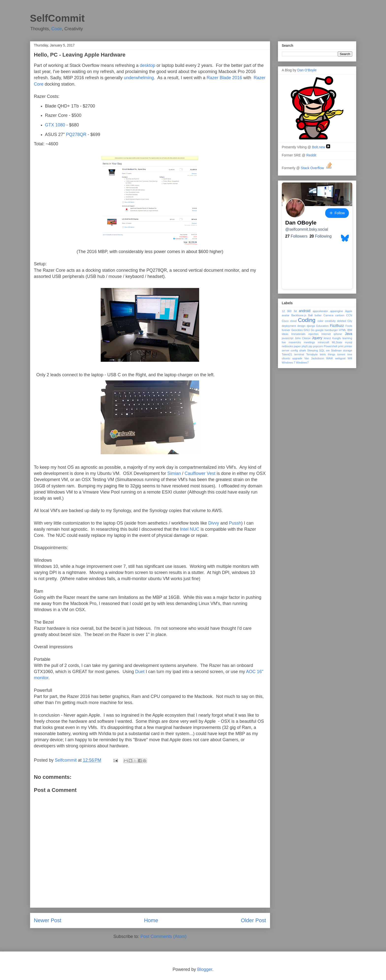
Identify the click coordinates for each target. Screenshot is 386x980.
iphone (338, 334)
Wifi (350, 358)
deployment (289, 326)
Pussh (235, 523)
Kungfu (337, 338)
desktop (148, 65)
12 (283, 311)
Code (57, 29)
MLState (337, 342)
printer (348, 346)
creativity (330, 321)
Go (313, 330)
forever (286, 330)
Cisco (285, 321)
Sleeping (313, 350)
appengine (337, 311)
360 (289, 311)
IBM (350, 330)
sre (328, 350)
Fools (349, 326)
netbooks (287, 346)
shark (303, 350)
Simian (174, 473)
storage (347, 350)
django (311, 326)
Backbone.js (299, 315)
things (332, 354)
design (301, 326)
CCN (349, 315)
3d (295, 311)
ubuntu (286, 358)
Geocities (297, 330)
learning (347, 338)
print (341, 346)
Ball (311, 315)
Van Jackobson (314, 358)
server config (290, 350)
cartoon (340, 315)
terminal (299, 354)
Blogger (205, 969)
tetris (323, 354)
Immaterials (298, 334)
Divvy (214, 523)
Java (349, 334)
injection (314, 334)
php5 (305, 346)
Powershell (331, 346)
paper (297, 346)
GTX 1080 (55, 125)
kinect (327, 338)
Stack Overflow (317, 168)
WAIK (330, 358)
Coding (307, 320)
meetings (309, 342)
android (305, 311)
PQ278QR (76, 135)
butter (318, 315)
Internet (326, 334)
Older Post (253, 920)
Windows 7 (289, 362)
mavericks (295, 342)
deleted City (345, 321)
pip (311, 346)
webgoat (340, 358)
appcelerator (320, 311)
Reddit (312, 155)
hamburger (331, 330)
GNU (307, 330)
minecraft (323, 342)
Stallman (337, 350)
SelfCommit (57, 18)
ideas (285, 334)
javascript (288, 338)
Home (151, 920)
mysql (348, 342)
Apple (349, 311)
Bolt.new (321, 147)
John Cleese (303, 338)
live (284, 342)
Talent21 (287, 354)
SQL (322, 350)
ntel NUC (190, 529)
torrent (341, 354)
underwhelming (139, 78)
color (321, 321)
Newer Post (48, 920)
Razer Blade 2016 (224, 78)
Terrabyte (312, 354)
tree (350, 354)
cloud (293, 321)
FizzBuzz (337, 326)
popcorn (318, 346)
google (320, 330)
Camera (328, 315)
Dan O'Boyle (307, 70)
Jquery (317, 338)
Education (322, 326)
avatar (286, 315)
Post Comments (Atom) (164, 936)
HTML (342, 330)
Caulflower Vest (199, 473)
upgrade (297, 358)
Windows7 (302, 362)
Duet (140, 672)
